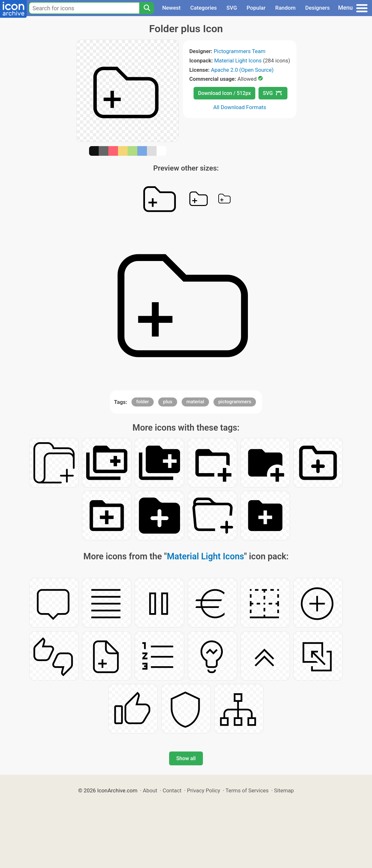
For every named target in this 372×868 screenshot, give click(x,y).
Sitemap (284, 790)
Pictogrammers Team (240, 51)
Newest (171, 8)
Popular (256, 8)
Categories (204, 8)
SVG (232, 8)
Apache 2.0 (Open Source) (242, 70)
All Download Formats (240, 107)
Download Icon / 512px (224, 93)
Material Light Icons (238, 61)
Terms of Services (247, 790)
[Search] (147, 8)
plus (168, 402)
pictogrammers (235, 402)
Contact (172, 790)
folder (143, 402)
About (150, 790)
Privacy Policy (203, 790)
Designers (317, 8)
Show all (186, 758)
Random (285, 8)
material (195, 402)
